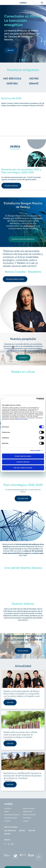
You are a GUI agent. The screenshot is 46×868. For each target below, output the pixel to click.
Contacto (26, 821)
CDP (31, 856)
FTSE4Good (15, 856)
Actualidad (23, 666)
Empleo (7, 812)
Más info (11, 50)
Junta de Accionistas (11, 818)
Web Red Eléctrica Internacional (32, 830)
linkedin (9, 844)
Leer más (10, 702)
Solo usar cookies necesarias (23, 468)
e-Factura (7, 821)
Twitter (5, 844)
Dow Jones (7, 856)
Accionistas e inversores (12, 815)
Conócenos (23, 358)
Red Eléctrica (10, 830)
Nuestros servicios (29, 808)
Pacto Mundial (23, 856)
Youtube (12, 844)
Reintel (22, 830)
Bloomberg (39, 858)
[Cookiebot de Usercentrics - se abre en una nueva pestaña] (36, 399)
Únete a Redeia (23, 651)
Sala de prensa (28, 812)
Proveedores (27, 818)
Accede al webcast (11, 186)
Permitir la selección (23, 462)
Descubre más (23, 498)
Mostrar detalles (36, 450)
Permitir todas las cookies (23, 456)
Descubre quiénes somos (15, 279)
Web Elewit (7, 834)
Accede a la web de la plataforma (23, 239)
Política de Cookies (21, 419)
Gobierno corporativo (29, 815)
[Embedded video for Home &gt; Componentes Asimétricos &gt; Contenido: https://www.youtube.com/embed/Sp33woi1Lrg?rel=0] (23, 122)
